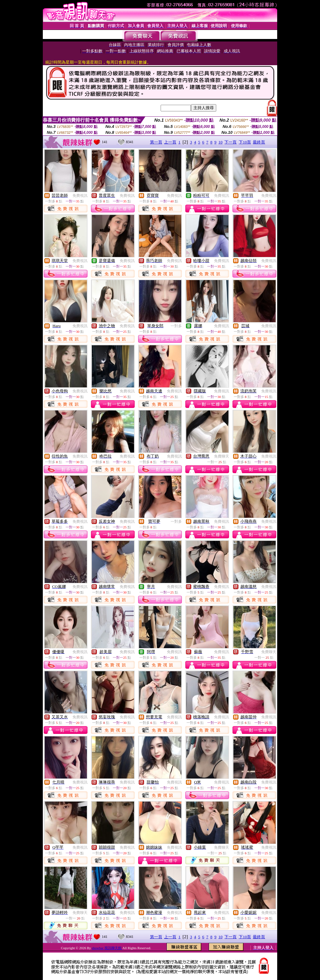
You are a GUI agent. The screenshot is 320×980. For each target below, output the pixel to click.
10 (220, 142)
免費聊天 (222, 456)
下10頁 (245, 142)
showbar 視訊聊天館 (107, 948)
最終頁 (259, 142)
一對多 (176, 326)
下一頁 (230, 142)
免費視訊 (80, 196)
